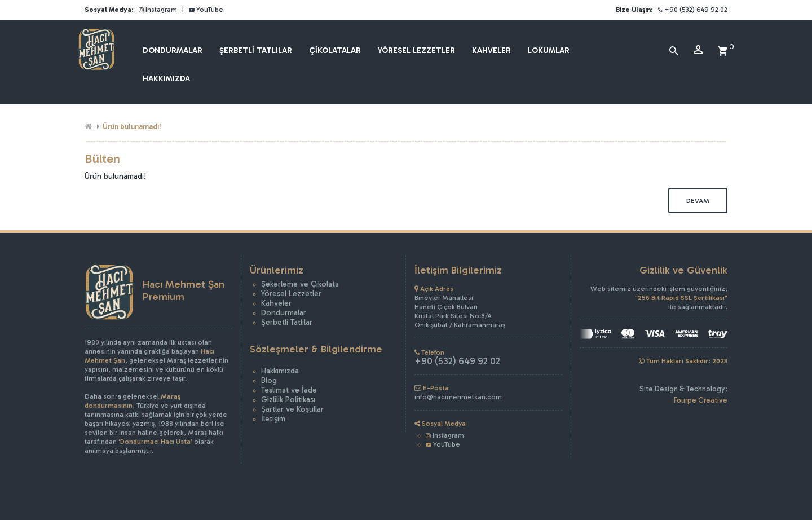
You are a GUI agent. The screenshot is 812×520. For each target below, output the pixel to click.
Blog (269, 380)
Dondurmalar (284, 313)
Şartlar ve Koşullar (292, 409)
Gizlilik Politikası (288, 400)
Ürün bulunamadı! (132, 127)
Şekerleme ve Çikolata (300, 284)
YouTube (206, 10)
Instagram (158, 10)
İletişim (273, 419)
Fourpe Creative (701, 400)
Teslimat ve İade (289, 390)
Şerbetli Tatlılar (287, 322)
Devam (698, 201)
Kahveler (276, 303)
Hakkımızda (280, 371)
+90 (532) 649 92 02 (693, 10)
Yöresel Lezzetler (291, 294)
